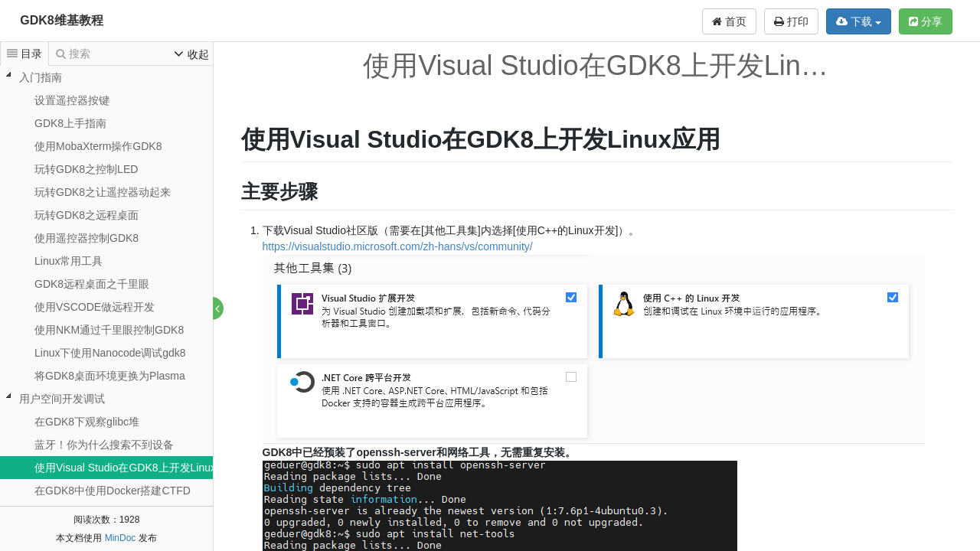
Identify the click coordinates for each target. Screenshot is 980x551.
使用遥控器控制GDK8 (87, 238)
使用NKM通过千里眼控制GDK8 (109, 330)
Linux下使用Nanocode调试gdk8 (110, 353)
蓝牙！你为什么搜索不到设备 (104, 445)
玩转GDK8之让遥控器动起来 (103, 192)
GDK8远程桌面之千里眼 (92, 284)
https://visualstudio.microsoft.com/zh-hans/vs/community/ (398, 246)
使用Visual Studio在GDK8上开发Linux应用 (136, 468)
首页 (729, 21)
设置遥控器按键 (72, 100)
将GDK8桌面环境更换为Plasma (110, 376)
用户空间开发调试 (62, 399)
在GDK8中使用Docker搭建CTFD (113, 491)
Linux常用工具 (69, 261)
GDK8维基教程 (61, 20)
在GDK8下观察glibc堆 (87, 422)
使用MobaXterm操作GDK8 (98, 146)
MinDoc (121, 538)
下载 (859, 21)
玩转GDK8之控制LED (86, 169)
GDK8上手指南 (70, 123)
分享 (926, 21)
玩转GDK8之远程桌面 (87, 215)
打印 (791, 21)
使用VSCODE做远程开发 (95, 307)
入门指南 (41, 77)
